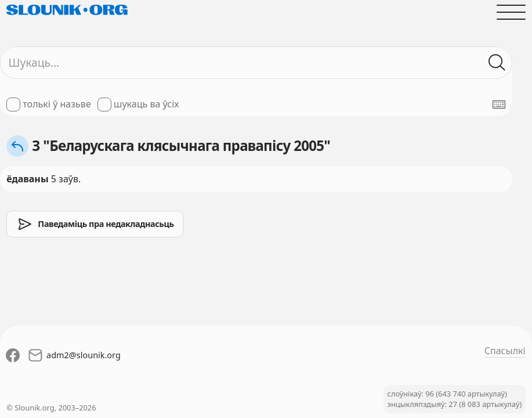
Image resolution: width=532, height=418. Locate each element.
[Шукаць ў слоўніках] (497, 63)
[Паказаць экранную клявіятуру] (499, 105)
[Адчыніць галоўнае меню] (511, 12)
